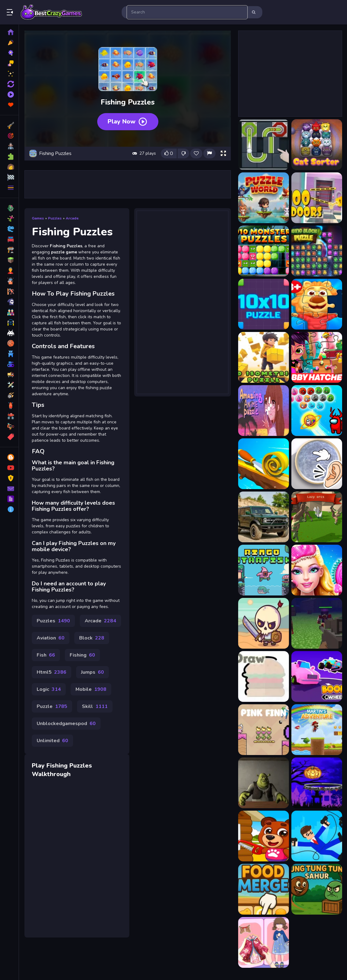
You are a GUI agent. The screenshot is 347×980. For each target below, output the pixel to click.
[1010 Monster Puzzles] (264, 251)
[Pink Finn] (264, 730)
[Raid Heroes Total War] (264, 623)
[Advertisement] (128, 184)
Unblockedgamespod (66, 724)
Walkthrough (51, 774)
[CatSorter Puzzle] (317, 145)
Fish (46, 655)
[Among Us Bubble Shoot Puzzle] (317, 411)
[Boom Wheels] (317, 676)
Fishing (82, 655)
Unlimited (52, 741)
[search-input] (187, 12)
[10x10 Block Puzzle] (317, 251)
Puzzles (55, 218)
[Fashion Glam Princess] (317, 570)
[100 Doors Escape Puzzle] (317, 198)
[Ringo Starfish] (264, 570)
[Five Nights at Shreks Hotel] (264, 783)
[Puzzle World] (264, 198)
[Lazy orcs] (317, 517)
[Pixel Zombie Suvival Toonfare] (317, 623)
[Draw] (264, 676)
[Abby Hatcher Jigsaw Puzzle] (317, 357)
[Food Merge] (264, 889)
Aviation (51, 638)
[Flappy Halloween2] (317, 783)
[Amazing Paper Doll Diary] (264, 942)
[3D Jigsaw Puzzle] (317, 304)
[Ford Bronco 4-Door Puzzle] (264, 517)
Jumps (92, 672)
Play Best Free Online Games (51, 12)
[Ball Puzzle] (264, 145)
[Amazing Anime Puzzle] (264, 411)
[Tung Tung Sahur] (317, 889)
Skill (95, 706)
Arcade (72, 218)
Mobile (91, 689)
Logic (49, 689)
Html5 (52, 672)
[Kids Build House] (264, 836)
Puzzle (52, 706)
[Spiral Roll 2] (264, 464)
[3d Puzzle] (264, 357)
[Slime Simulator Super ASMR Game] (317, 464)
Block (92, 638)
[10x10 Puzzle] (264, 304)
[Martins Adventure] (317, 730)
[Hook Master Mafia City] (317, 836)
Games (38, 218)
